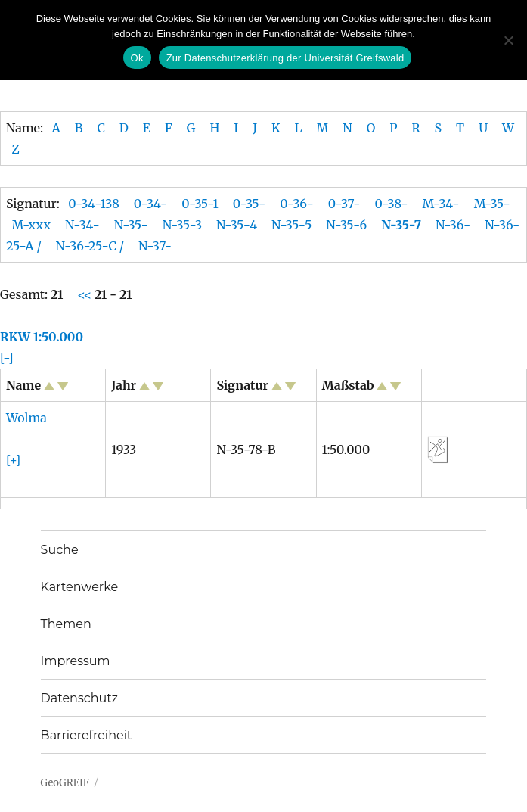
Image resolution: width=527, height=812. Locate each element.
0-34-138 (94, 204)
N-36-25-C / (90, 246)
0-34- (150, 204)
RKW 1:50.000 (42, 337)
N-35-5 (291, 225)
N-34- (82, 225)
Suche (60, 550)
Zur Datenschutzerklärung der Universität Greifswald (285, 58)
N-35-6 (346, 225)
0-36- (297, 204)
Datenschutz (79, 698)
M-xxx (31, 225)
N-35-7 (401, 225)
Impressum (76, 661)
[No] (508, 40)
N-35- (131, 225)
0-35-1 (200, 204)
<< (86, 294)
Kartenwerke (79, 587)
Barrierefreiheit (87, 735)
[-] (7, 358)
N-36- (453, 225)
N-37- (155, 246)
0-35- (249, 204)
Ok (137, 58)
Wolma (26, 418)
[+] (13, 460)
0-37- (344, 204)
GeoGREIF (65, 783)
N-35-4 (237, 225)
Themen (66, 624)
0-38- (391, 204)
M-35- (492, 204)
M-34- (441, 204)
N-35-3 (182, 225)
